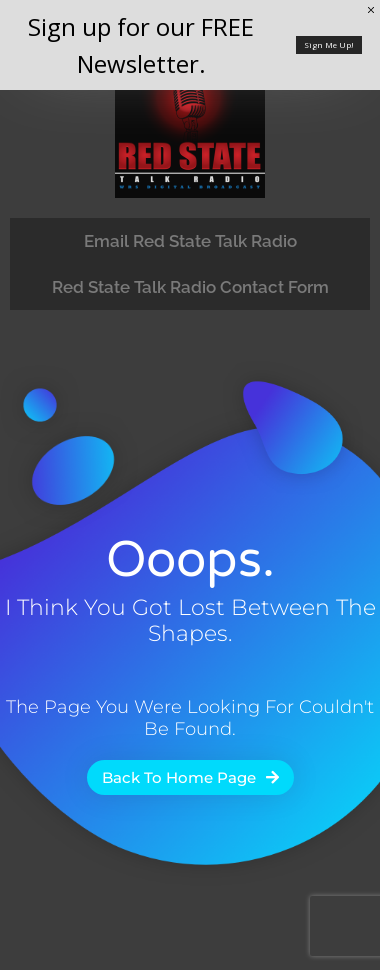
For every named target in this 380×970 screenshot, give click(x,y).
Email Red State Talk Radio (190, 241)
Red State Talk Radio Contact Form (190, 287)
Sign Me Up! (329, 44)
